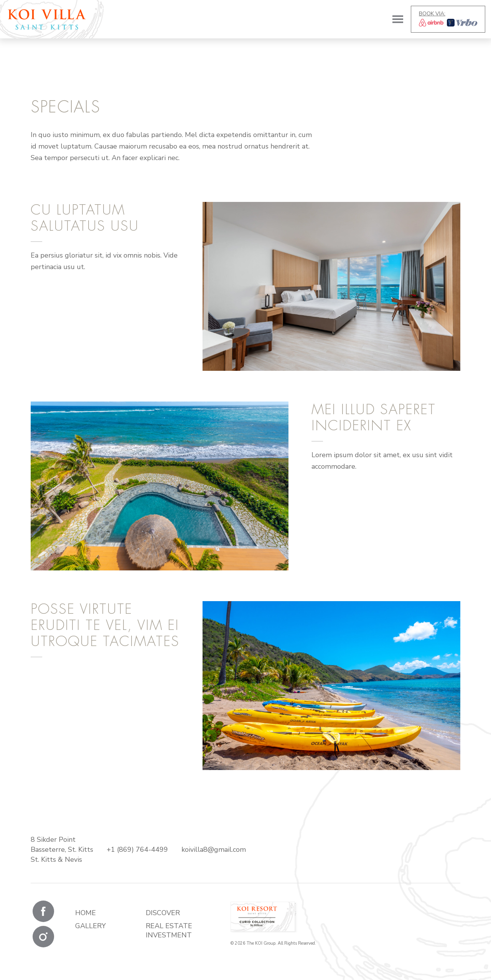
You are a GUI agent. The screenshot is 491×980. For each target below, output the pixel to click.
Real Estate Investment (169, 930)
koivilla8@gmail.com (214, 849)
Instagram (43, 937)
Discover (163, 913)
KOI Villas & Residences (47, 19)
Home (86, 913)
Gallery (91, 926)
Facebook (43, 911)
